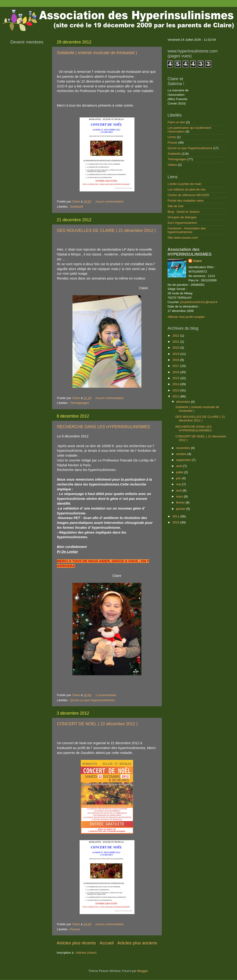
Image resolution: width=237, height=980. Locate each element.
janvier (181, 509)
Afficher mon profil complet (186, 317)
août (180, 466)
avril (179, 490)
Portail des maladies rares (186, 201)
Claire (197, 261)
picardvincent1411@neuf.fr (199, 302)
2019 (176, 354)
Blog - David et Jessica (183, 212)
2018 (176, 360)
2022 (176, 336)
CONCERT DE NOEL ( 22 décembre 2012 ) (97, 724)
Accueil (107, 943)
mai (179, 484)
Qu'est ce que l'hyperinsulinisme (92, 700)
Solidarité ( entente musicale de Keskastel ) (97, 53)
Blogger (143, 971)
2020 (176, 348)
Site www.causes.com (183, 238)
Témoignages (80, 403)
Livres (172, 137)
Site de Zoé (176, 206)
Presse (75, 929)
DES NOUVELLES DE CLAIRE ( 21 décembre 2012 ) (106, 230)
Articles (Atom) (86, 953)
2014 (176, 384)
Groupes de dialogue (182, 217)
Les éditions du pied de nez (187, 189)
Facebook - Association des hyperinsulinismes (187, 230)
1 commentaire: (107, 695)
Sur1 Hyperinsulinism (182, 223)
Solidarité (77, 207)
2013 (176, 390)
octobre (182, 454)
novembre (184, 448)
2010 (176, 522)
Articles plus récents (76, 943)
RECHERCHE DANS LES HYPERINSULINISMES (103, 427)
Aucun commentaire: (110, 201)
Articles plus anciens (137, 943)
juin (179, 478)
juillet (180, 472)
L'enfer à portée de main (184, 184)
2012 (176, 396)
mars (180, 496)
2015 (176, 378)
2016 (176, 372)
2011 (176, 516)
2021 (176, 342)
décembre (184, 402)
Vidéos (172, 165)
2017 (176, 366)
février (181, 502)
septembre (184, 460)
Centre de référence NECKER (188, 195)
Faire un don (176, 122)
